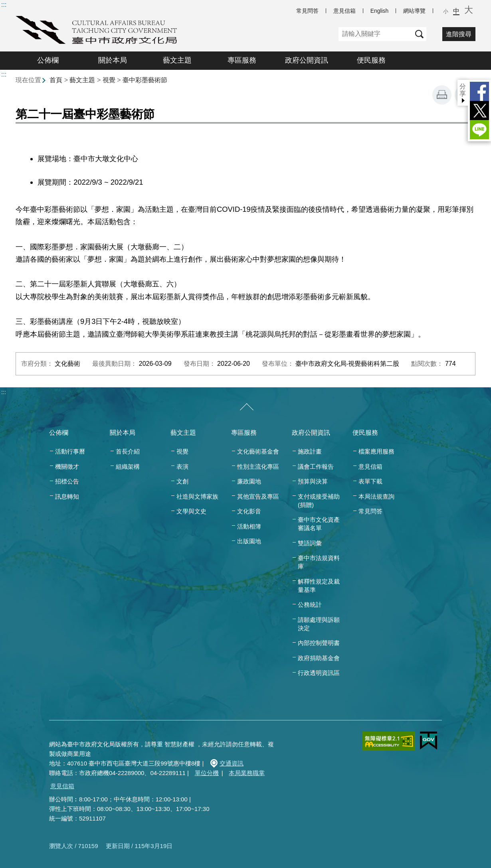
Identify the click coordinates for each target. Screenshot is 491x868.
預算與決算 (313, 481)
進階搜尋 (459, 34)
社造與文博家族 (197, 496)
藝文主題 (177, 60)
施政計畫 (310, 451)
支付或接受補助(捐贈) (319, 501)
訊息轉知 (67, 496)
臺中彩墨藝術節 (145, 80)
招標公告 (67, 481)
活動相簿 (249, 526)
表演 (182, 467)
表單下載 (370, 481)
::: (4, 5)
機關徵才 (67, 467)
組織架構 (128, 467)
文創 (182, 481)
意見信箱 (344, 11)
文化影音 (249, 511)
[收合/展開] (247, 407)
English (379, 11)
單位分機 (207, 773)
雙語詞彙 (310, 543)
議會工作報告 (316, 467)
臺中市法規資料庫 (319, 562)
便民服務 (371, 60)
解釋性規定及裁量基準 (319, 586)
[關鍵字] (375, 34)
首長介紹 (128, 451)
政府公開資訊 (307, 60)
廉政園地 (249, 481)
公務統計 (310, 605)
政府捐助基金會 (319, 658)
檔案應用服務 (376, 451)
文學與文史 (191, 511)
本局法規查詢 (376, 496)
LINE (479, 130)
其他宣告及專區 (258, 496)
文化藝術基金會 (258, 451)
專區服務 (242, 60)
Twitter (479, 110)
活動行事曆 (70, 451)
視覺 (109, 80)
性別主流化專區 (258, 467)
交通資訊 (232, 763)
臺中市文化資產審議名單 (319, 524)
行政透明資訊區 (319, 673)
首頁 (56, 80)
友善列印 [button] (442, 95)
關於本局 (113, 60)
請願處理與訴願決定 (319, 624)
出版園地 (249, 541)
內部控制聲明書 (319, 643)
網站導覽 (414, 11)
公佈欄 (48, 60)
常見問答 (307, 11)
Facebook (479, 91)
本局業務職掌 (247, 773)
